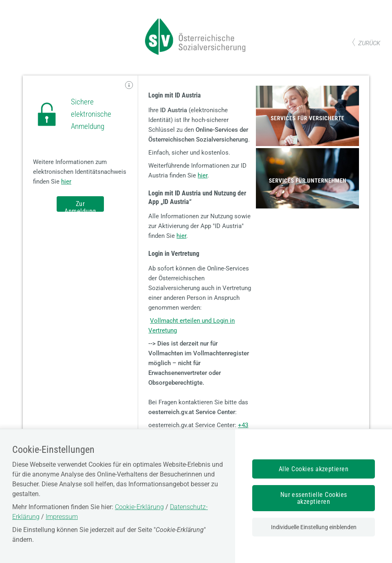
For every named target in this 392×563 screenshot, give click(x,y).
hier (66, 182)
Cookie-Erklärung (139, 507)
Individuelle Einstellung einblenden (314, 527)
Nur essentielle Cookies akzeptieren (314, 498)
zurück (369, 43)
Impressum (62, 517)
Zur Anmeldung (80, 206)
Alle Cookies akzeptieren (314, 469)
